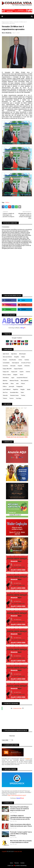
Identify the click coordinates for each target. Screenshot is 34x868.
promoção (12, 387)
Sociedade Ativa (14, 392)
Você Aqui (19, 398)
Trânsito (5, 398)
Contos (20, 360)
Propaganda (19, 387)
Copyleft (4, 851)
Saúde (29, 389)
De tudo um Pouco (26, 363)
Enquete (20, 366)
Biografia (17, 357)
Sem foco (5, 392)
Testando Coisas (14, 395)
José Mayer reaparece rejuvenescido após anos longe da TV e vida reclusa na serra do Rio (20, 817)
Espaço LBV (14, 372)
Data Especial (15, 363)
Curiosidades (6, 363)
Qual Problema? (7, 389)
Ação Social (6, 354)
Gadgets (15, 375)
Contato (22, 863)
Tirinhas (23, 395)
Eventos (28, 372)
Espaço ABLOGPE (7, 369)
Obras (12, 384)
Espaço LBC (6, 372)
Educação (13, 366)
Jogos (13, 378)
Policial (23, 384)
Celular (23, 357)
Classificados (13, 360)
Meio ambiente (25, 381)
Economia (5, 366)
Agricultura (14, 354)
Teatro (22, 392)
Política (11, 22)
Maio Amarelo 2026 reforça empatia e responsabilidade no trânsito (21, 842)
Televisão (5, 395)
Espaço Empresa (18, 369)
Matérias (5, 381)
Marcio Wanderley (7, 33)
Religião (23, 389)
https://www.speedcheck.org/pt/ (17, 795)
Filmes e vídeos (7, 375)
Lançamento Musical (22, 378)
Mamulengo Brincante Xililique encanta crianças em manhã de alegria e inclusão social (19, 809)
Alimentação (22, 354)
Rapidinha (16, 389)
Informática (6, 378)
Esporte (22, 372)
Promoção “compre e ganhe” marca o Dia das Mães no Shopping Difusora (21, 834)
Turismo (11, 398)
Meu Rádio (5, 384)
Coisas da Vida (17, 708)
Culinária (27, 360)
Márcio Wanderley (22, 866)
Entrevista (27, 366)
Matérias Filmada (14, 381)
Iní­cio (11, 863)
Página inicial (5, 22)
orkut (17, 384)
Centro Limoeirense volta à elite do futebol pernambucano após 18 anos (21, 825)
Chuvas (5, 360)
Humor (22, 375)
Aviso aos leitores (7, 357)
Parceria (17, 863)
